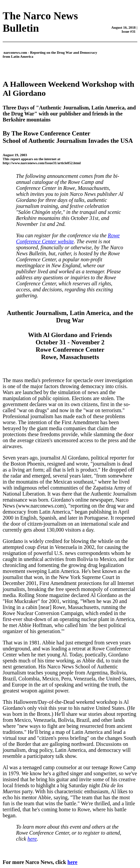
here (32, 839)
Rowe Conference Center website (68, 238)
